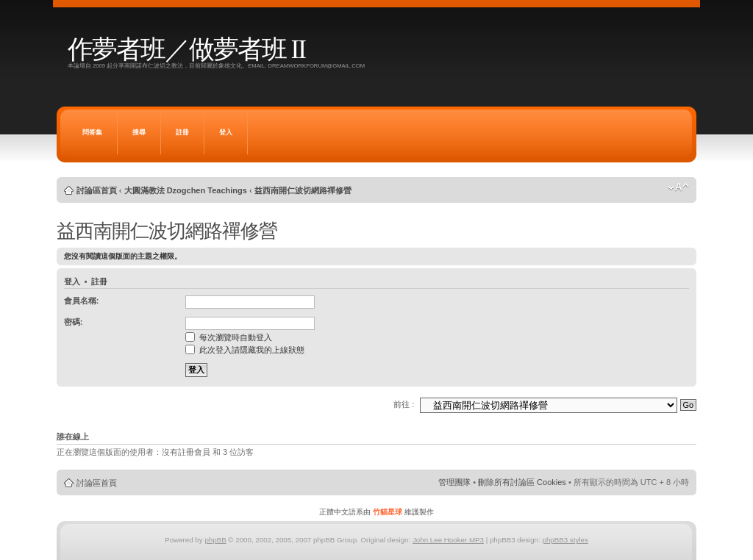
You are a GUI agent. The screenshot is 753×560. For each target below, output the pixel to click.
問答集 (92, 132)
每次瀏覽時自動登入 (229, 337)
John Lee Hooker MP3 (448, 540)
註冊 (182, 132)
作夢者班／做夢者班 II (186, 50)
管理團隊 (454, 482)
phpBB (215, 540)
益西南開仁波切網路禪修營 (303, 190)
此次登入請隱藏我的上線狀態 (245, 350)
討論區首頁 (97, 190)
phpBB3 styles (565, 540)
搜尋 (139, 132)
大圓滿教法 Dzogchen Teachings (186, 190)
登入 (226, 132)
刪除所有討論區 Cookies (522, 482)
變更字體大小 (678, 187)
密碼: (74, 322)
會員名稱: (82, 301)
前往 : (404, 404)
